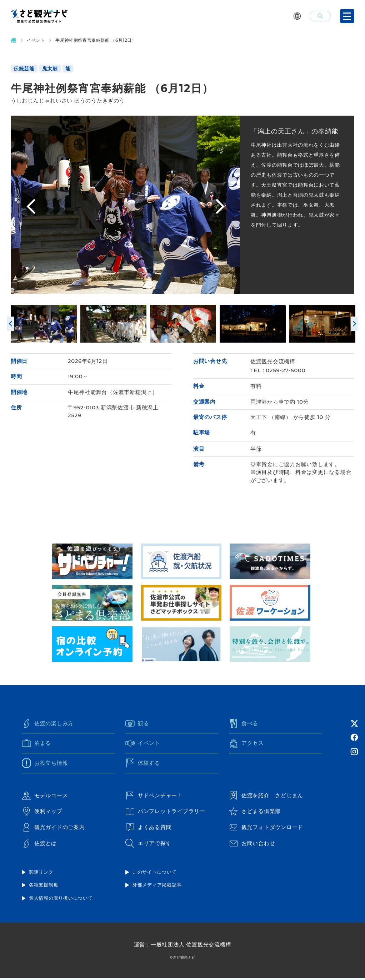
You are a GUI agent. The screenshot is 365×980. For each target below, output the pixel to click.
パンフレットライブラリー (165, 813)
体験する (143, 764)
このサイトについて (155, 873)
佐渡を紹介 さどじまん (266, 797)
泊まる (36, 744)
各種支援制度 (44, 886)
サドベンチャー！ (154, 797)
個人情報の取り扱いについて (61, 900)
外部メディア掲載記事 (157, 886)
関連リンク (41, 873)
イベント (36, 40)
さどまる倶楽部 (255, 813)
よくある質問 (149, 829)
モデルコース (45, 797)
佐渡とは (39, 845)
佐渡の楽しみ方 (48, 724)
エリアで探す (149, 845)
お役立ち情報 (45, 764)
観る (137, 724)
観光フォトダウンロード (266, 829)
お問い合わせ (252, 845)
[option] (159, 205)
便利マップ (42, 813)
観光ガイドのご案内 (53, 829)
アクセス (246, 744)
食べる (244, 724)
